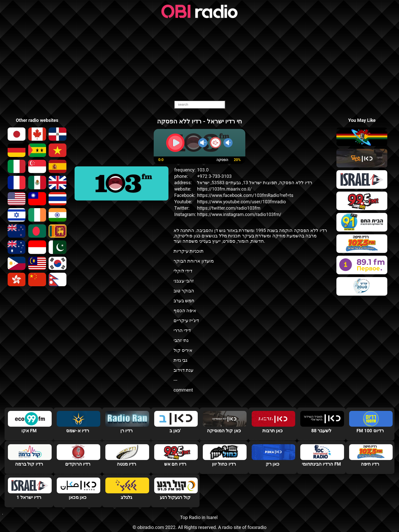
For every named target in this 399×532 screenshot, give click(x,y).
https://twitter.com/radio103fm (229, 208)
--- (175, 380)
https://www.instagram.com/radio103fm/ (239, 214)
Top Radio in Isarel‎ (199, 517)
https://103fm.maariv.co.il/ (224, 189)
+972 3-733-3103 (214, 176)
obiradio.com (151, 527)
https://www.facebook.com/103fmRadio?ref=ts (245, 195)
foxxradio (257, 527)
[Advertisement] (199, 60)
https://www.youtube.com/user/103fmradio (241, 202)
